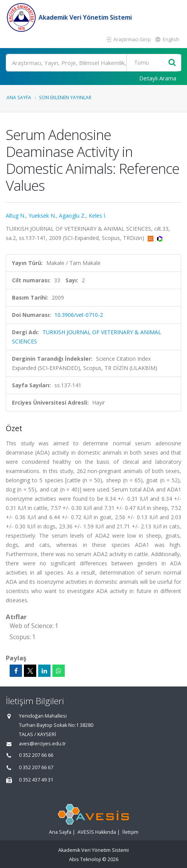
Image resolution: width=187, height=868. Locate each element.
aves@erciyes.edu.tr (42, 744)
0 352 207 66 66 (36, 755)
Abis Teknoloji (85, 859)
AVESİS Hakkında (97, 832)
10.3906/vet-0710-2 (79, 315)
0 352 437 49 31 (36, 780)
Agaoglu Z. (72, 216)
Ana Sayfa (19, 97)
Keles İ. (98, 216)
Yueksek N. (42, 216)
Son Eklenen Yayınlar (65, 97)
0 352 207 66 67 (36, 767)
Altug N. (16, 216)
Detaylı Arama (158, 78)
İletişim (130, 832)
